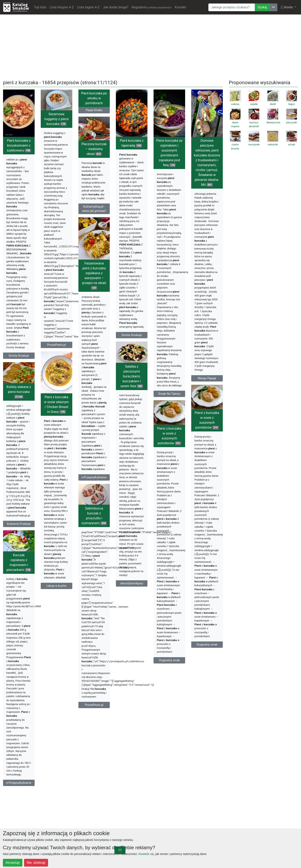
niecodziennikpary (132, 583)
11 (120, 850)
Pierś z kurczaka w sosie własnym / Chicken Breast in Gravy (56, 404)
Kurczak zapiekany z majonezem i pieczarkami (19, 562)
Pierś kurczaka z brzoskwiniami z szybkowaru (19, 145)
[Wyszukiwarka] (232, 7)
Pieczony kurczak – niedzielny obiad (94, 149)
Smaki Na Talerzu (169, 394)
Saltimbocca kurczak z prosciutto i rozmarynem (94, 516)
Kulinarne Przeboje (19, 524)
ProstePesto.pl (56, 345)
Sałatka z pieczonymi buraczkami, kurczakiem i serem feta (132, 376)
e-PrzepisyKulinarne (94, 477)
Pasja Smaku (94, 110)
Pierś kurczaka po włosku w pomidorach (94, 98)
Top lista (40, 7)
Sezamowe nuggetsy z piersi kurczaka (56, 119)
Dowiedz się (146, 854)
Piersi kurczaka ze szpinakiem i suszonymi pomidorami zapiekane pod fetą (169, 153)
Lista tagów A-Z (88, 7)
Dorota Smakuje (19, 356)
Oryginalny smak (207, 645)
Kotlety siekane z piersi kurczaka (19, 392)
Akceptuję (13, 863)
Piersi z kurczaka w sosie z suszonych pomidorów (207, 420)
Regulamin (152, 7)
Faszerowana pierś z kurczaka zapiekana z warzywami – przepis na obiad (94, 276)
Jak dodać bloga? (116, 7)
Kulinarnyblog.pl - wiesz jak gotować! (94, 209)
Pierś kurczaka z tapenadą (132, 143)
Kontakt (181, 7)
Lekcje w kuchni (56, 586)
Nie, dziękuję (36, 863)
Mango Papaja (207, 378)
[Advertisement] (150, 46)
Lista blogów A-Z (62, 7)
